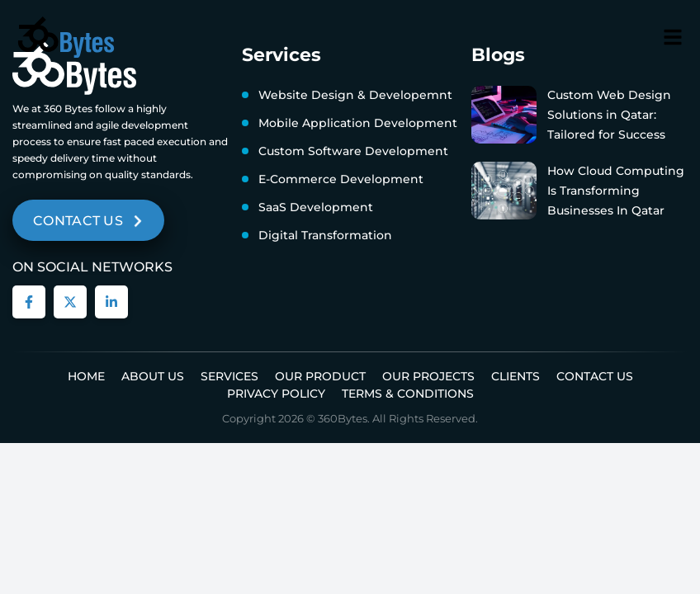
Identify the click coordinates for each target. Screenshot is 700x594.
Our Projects (428, 376)
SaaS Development (316, 207)
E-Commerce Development (341, 179)
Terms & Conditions (408, 394)
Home (86, 376)
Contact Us (595, 376)
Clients (516, 376)
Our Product (320, 376)
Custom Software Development (353, 151)
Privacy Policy (276, 394)
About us (153, 376)
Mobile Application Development (358, 123)
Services (229, 376)
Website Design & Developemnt (355, 95)
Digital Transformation (325, 235)
